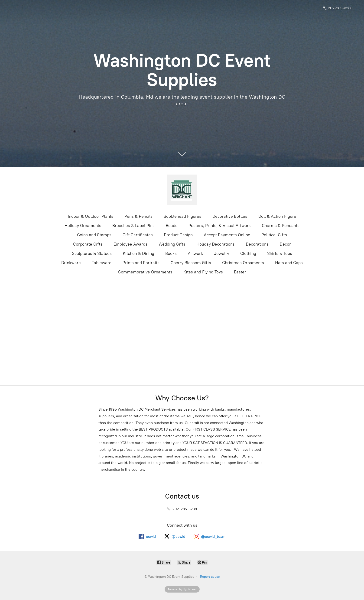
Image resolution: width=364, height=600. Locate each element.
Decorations (257, 244)
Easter (240, 272)
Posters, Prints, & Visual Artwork (220, 226)
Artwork (195, 253)
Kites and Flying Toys (203, 272)
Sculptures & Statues (92, 253)
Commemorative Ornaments (145, 272)
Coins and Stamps (94, 235)
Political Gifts (274, 235)
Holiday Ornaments (83, 226)
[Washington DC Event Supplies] (182, 190)
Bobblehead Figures (182, 216)
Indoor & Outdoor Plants (91, 216)
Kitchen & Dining (138, 253)
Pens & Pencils (138, 216)
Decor (285, 244)
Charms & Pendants (281, 226)
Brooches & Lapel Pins (133, 226)
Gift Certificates (138, 235)
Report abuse (210, 577)
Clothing (248, 253)
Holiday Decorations (216, 244)
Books (171, 253)
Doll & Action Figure (277, 216)
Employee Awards (130, 244)
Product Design (178, 235)
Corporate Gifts (88, 244)
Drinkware (71, 263)
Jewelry (222, 253)
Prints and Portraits (141, 263)
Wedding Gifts (172, 244)
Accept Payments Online (227, 235)
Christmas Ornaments (243, 263)
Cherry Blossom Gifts (191, 263)
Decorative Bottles (230, 216)
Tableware (102, 263)
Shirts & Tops (280, 253)
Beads (172, 226)
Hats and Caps (289, 263)
